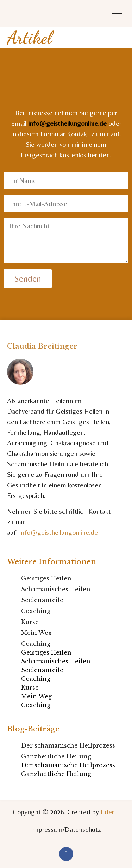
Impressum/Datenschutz (66, 829)
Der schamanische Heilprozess (68, 745)
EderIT (110, 812)
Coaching (36, 611)
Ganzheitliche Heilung (56, 756)
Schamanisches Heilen (56, 589)
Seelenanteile (42, 600)
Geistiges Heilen (46, 578)
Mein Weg (36, 633)
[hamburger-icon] (117, 15)
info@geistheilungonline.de (67, 123)
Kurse (30, 622)
